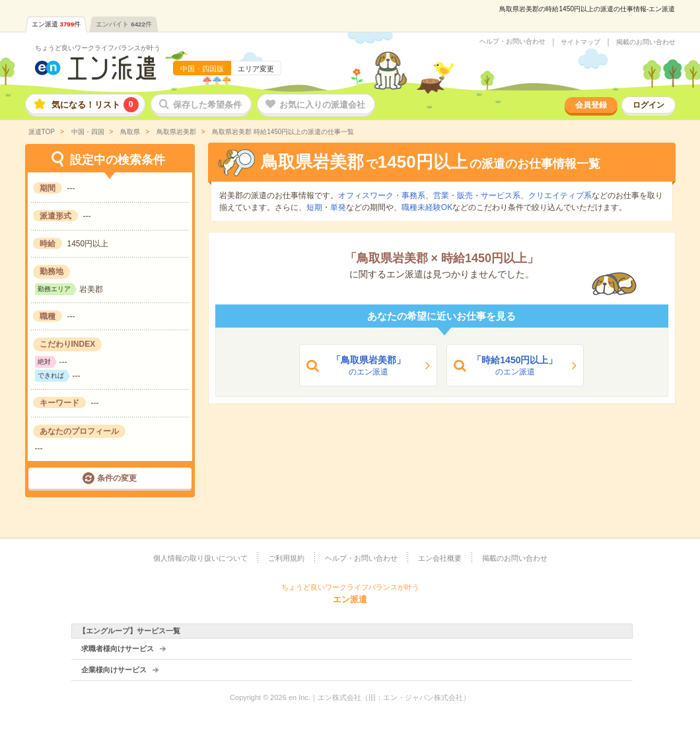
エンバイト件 (124, 24)
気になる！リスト (95, 105)
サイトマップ (580, 42)
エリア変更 (256, 69)
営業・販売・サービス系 (477, 195)
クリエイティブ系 (560, 195)
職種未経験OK (427, 207)
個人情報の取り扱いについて (200, 558)
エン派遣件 (56, 24)
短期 (314, 207)
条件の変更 (117, 478)
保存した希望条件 (207, 105)
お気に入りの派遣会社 (322, 105)
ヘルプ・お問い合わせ (512, 42)
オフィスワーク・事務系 (382, 195)
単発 (338, 207)
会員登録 (591, 105)
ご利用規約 (286, 558)
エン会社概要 (440, 558)
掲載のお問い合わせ (646, 42)
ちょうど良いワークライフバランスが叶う (98, 48)
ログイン (648, 105)
